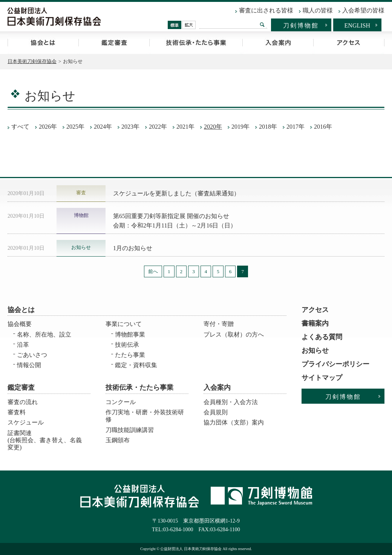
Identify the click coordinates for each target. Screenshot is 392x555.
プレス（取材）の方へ (234, 334)
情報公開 (29, 365)
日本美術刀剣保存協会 (32, 61)
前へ (153, 271)
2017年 (296, 127)
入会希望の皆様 (363, 10)
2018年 (268, 127)
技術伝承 (127, 345)
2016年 (323, 127)
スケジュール (26, 422)
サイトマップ (322, 378)
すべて (20, 127)
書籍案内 (315, 323)
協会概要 (20, 324)
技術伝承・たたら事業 (196, 43)
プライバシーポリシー (335, 364)
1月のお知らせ (133, 248)
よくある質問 (322, 337)
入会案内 (278, 43)
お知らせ (315, 351)
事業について (124, 324)
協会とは (43, 43)
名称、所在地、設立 (44, 334)
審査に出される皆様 (266, 10)
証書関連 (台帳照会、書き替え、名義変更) (45, 438)
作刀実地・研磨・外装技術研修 (145, 416)
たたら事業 (130, 355)
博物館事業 (130, 334)
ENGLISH (357, 25)
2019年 (240, 127)
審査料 (17, 412)
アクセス (349, 43)
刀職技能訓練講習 (130, 430)
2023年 (130, 127)
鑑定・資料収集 (136, 365)
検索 (262, 25)
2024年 (103, 127)
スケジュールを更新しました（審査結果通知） (176, 193)
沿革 (23, 345)
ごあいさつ (32, 355)
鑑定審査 (114, 43)
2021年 (185, 127)
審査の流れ (23, 402)
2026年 (48, 127)
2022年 (158, 127)
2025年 (75, 127)
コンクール (121, 402)
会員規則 (216, 412)
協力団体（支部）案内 (234, 422)
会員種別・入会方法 (231, 402)
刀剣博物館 (301, 25)
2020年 (213, 127)
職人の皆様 (318, 10)
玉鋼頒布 (118, 440)
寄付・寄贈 (219, 324)
